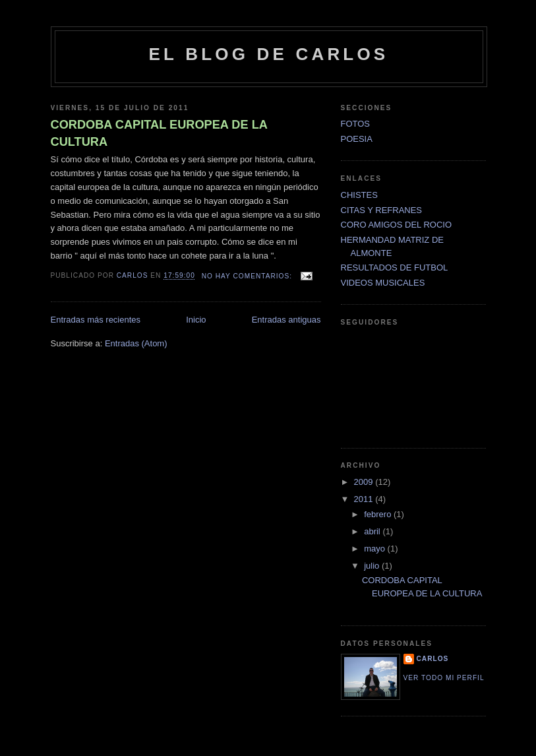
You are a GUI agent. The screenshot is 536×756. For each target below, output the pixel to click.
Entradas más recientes (96, 320)
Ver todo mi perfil (444, 678)
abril (373, 531)
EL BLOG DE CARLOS (269, 54)
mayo (375, 549)
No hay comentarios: (248, 276)
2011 (365, 499)
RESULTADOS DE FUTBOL (395, 268)
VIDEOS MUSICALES (383, 283)
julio (373, 566)
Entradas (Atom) (136, 343)
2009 (365, 482)
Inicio (196, 320)
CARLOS (433, 659)
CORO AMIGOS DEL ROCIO (397, 225)
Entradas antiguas (286, 320)
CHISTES (359, 195)
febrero (379, 514)
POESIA (357, 139)
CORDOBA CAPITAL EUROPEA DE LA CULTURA (159, 133)
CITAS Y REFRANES (382, 210)
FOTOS (356, 124)
